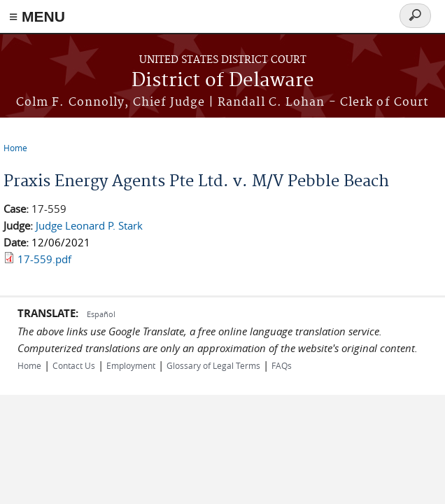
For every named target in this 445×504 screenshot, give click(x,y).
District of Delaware (223, 81)
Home (15, 148)
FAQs (282, 365)
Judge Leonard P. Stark (89, 225)
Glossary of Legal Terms (213, 365)
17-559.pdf (44, 259)
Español (101, 314)
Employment (131, 365)
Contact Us (74, 365)
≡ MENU (37, 16)
